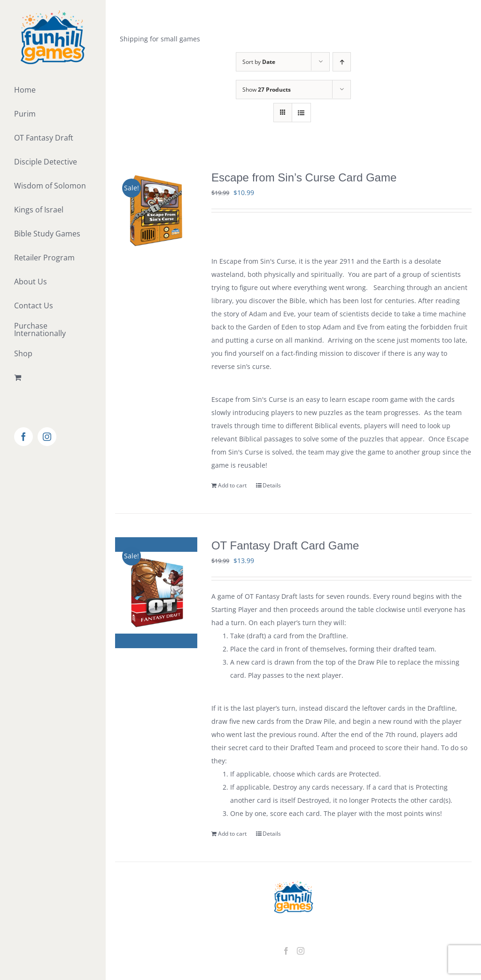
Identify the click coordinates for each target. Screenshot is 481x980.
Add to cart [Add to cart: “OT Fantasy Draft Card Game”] (232, 834)
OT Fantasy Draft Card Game (285, 545)
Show (267, 90)
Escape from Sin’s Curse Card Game (304, 177)
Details (272, 485)
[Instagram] (301, 951)
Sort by (259, 62)
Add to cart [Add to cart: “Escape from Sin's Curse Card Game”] (232, 485)
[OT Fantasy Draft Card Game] (156, 593)
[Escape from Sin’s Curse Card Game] (156, 210)
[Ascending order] (342, 62)
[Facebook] (286, 951)
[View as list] (301, 113)
